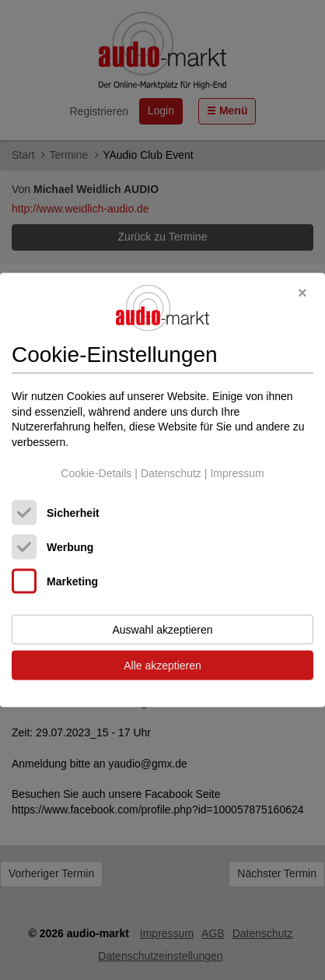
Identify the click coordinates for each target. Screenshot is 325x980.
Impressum (237, 472)
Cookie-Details (96, 472)
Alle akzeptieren (162, 666)
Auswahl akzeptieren (162, 630)
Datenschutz (171, 472)
